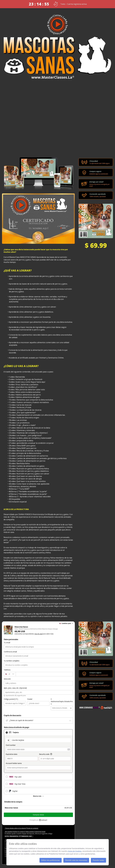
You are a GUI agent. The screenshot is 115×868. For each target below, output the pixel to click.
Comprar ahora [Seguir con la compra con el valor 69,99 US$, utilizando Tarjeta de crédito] (38, 815)
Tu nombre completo (12, 661)
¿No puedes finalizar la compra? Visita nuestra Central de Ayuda (25, 832)
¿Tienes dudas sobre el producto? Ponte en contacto (21, 828)
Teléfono (7, 670)
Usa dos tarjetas (18, 740)
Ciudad (30, 699)
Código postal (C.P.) (11, 699)
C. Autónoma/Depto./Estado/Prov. (62, 701)
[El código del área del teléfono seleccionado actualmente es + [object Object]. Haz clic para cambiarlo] (10, 674)
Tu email (7, 643)
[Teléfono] (44, 674)
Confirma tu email (10, 652)
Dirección (7, 679)
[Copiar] (19, 836)
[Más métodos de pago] (38, 796)
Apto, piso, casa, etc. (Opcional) (15, 688)
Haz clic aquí (39, 634)
